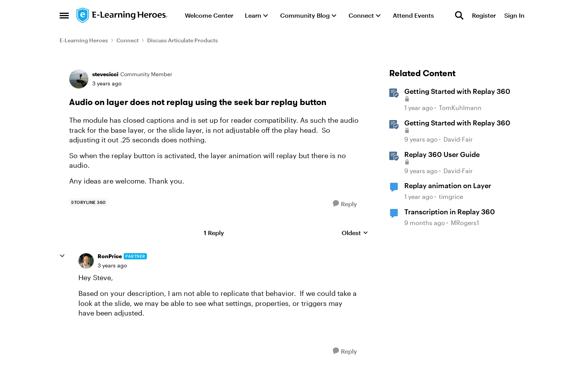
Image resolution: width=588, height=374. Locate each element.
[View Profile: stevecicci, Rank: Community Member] (79, 79)
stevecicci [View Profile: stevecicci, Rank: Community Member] (105, 74)
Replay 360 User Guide (442, 154)
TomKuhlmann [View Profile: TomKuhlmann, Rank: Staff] (460, 108)
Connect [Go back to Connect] (128, 40)
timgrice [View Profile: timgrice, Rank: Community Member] (451, 196)
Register (484, 15)
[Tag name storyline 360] (89, 202)
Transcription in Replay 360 (450, 212)
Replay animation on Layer (448, 185)
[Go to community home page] (122, 15)
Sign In (514, 15)
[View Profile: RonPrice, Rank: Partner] (86, 261)
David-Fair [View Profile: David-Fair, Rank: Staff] (458, 139)
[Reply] (345, 204)
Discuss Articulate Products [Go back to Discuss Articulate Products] (183, 40)
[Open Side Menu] (64, 15)
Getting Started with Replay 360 (457, 123)
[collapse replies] (62, 256)
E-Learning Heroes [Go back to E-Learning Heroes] (84, 40)
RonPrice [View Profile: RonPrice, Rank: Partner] (110, 256)
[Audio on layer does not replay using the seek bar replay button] (112, 265)
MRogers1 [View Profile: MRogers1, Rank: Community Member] (465, 223)
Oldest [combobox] (355, 233)
